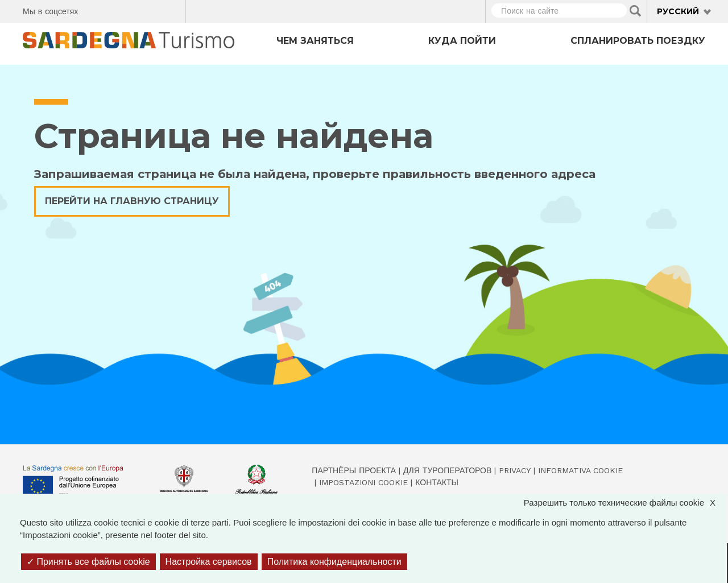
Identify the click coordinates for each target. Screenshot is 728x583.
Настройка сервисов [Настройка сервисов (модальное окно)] (209, 562)
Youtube (173, 10)
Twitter (113, 10)
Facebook (93, 10)
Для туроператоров (447, 470)
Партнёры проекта (354, 470)
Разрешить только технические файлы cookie (625, 503)
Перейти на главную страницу (132, 201)
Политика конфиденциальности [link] (334, 562)
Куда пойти (462, 41)
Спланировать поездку (638, 41)
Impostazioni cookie (363, 482)
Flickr (153, 10)
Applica (635, 11)
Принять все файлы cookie (88, 562)
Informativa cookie (580, 470)
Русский (678, 11)
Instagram (133, 10)
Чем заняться (315, 41)
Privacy (515, 470)
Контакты (437, 482)
